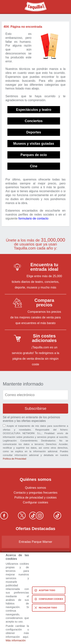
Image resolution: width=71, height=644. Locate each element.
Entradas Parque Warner (35, 542)
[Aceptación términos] (4, 426)
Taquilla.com (33, 3)
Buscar (7, 7)
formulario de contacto (33, 218)
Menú (64, 7)
